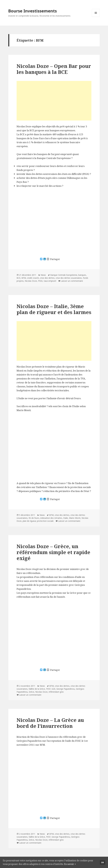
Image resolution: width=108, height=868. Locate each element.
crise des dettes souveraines (69, 278)
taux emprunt (50, 281)
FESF (48, 689)
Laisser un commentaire (72, 281)
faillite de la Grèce (37, 689)
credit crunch (33, 278)
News (43, 275)
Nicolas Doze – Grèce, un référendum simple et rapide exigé (53, 552)
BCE (18, 278)
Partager (55, 259)
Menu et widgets (96, 17)
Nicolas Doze (31, 281)
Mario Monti (75, 518)
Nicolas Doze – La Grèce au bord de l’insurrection (50, 723)
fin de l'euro (34, 518)
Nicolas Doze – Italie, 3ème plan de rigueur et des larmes (54, 309)
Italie (66, 518)
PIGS (40, 281)
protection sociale (45, 521)
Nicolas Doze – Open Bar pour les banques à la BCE (54, 69)
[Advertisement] (54, 101)
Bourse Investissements (33, 11)
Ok (103, 860)
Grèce (31, 692)
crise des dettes (47, 278)
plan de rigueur (29, 521)
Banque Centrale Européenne (64, 275)
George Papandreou (66, 689)
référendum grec (56, 692)
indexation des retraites (51, 518)
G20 (53, 689)
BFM (24, 278)
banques (82, 275)
